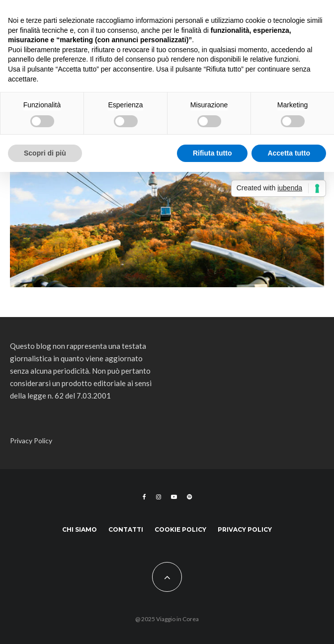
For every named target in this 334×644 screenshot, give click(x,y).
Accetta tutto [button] (289, 153)
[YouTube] (174, 497)
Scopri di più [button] (45, 153)
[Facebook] (144, 497)
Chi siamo (80, 529)
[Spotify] (189, 497)
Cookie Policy (180, 529)
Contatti (126, 529)
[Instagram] (159, 497)
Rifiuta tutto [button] (212, 153)
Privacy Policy (31, 441)
